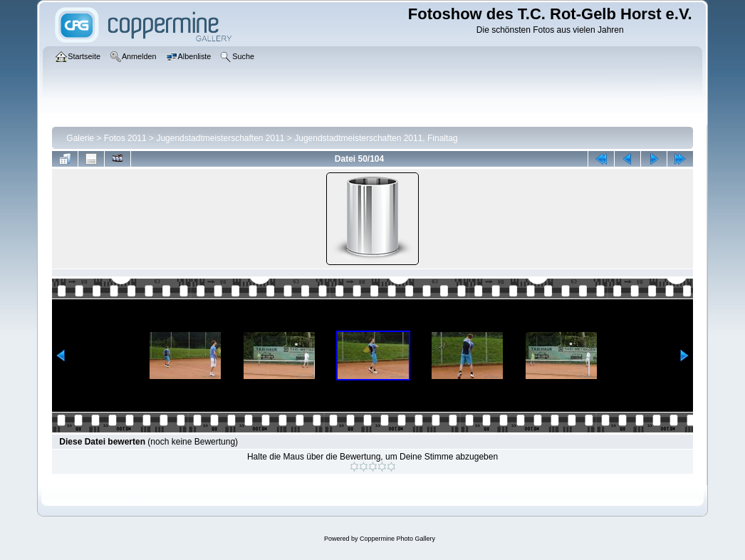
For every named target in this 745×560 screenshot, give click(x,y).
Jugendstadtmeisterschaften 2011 (220, 138)
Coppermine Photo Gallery (397, 539)
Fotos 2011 (125, 138)
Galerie (80, 138)
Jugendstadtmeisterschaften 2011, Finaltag (376, 138)
